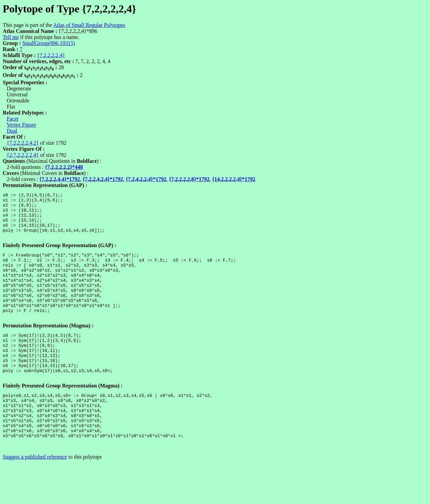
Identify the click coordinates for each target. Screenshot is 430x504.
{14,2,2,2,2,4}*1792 (234, 179)
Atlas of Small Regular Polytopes (89, 25)
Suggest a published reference (35, 498)
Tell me (11, 37)
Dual (12, 131)
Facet (13, 119)
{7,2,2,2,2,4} (51, 55)
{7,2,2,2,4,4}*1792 (60, 179)
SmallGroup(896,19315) (49, 43)
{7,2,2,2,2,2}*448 (64, 167)
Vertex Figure (21, 125)
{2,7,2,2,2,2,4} (23, 155)
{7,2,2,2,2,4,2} (23, 143)
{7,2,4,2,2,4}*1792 (146, 179)
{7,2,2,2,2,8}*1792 (189, 179)
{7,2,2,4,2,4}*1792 (103, 179)
